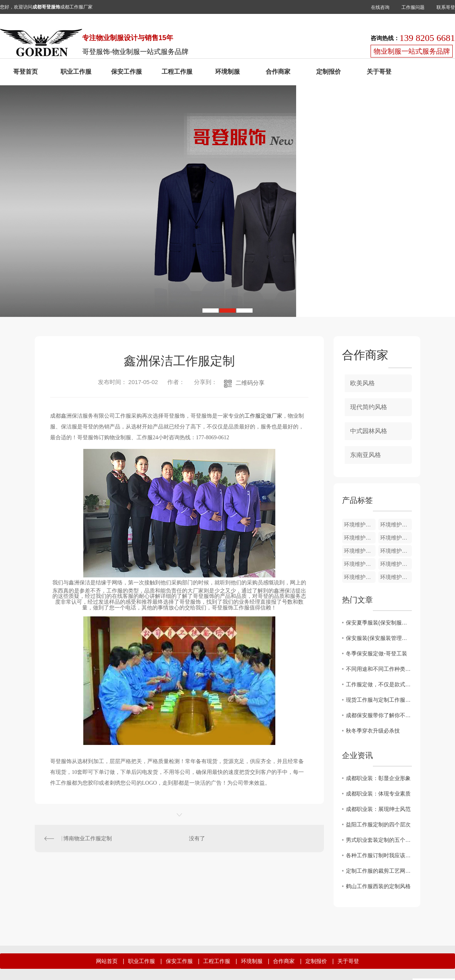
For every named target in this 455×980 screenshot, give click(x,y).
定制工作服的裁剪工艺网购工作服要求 (379, 871)
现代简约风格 (369, 407)
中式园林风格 (369, 431)
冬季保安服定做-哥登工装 (377, 653)
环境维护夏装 (360, 525)
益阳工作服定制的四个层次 (378, 824)
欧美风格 (362, 383)
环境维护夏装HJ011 (396, 564)
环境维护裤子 (396, 525)
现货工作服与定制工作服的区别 (379, 700)
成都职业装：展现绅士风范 (378, 809)
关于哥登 (379, 72)
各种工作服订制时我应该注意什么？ (379, 855)
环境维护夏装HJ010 (360, 577)
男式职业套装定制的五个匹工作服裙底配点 (379, 840)
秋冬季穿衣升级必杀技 (373, 731)
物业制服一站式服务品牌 (412, 51)
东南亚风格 (366, 455)
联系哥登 (446, 7)
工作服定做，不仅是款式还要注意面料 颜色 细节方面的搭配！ (379, 684)
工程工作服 (177, 72)
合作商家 (278, 72)
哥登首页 (25, 72)
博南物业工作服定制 (88, 838)
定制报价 (329, 72)
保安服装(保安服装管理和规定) (379, 638)
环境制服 (228, 72)
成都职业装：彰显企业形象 (378, 778)
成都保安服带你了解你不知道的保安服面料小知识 (379, 715)
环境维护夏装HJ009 (396, 577)
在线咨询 (380, 7)
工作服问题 (413, 7)
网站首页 (107, 961)
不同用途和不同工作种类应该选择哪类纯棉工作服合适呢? (379, 669)
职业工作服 (76, 72)
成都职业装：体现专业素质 (378, 794)
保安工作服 (126, 72)
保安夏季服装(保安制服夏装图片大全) (379, 623)
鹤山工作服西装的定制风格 (378, 886)
